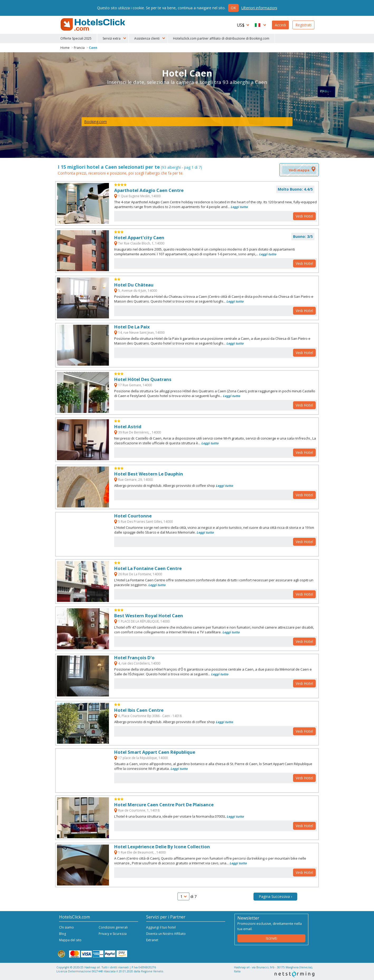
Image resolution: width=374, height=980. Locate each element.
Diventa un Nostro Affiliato (166, 934)
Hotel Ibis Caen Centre (139, 710)
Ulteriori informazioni (259, 8)
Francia (79, 48)
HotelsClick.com (93, 25)
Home (65, 48)
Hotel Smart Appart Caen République (155, 752)
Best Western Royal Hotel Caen (149, 616)
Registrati (303, 25)
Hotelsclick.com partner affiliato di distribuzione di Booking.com (221, 38)
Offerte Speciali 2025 (76, 38)
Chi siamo (66, 927)
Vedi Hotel (304, 216)
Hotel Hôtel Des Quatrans (143, 379)
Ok (233, 8)
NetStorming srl (294, 974)
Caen (93, 48)
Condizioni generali (113, 927)
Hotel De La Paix (132, 327)
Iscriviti (271, 938)
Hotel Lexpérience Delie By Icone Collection (162, 847)
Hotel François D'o (134, 658)
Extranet (152, 940)
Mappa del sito (70, 940)
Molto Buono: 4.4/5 (295, 189)
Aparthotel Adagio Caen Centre (149, 190)
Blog (63, 934)
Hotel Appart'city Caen (139, 237)
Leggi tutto (239, 207)
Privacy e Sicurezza (113, 934)
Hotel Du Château (134, 285)
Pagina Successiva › (275, 896)
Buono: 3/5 (303, 236)
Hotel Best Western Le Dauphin (149, 474)
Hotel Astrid (128, 427)
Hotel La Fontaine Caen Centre (148, 568)
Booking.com (95, 122)
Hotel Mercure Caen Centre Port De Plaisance (164, 805)
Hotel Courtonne (133, 516)
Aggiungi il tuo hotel (161, 927)
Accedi (280, 25)
